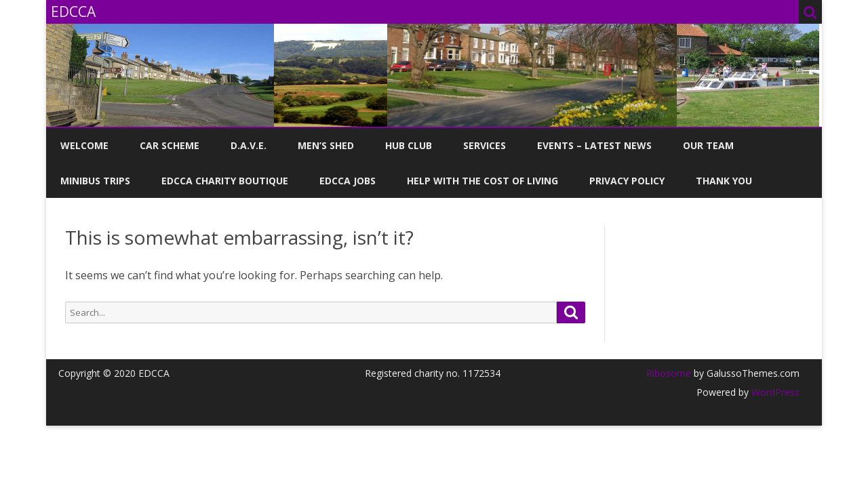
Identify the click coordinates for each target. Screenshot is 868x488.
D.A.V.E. (249, 145)
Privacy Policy (627, 181)
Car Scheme (170, 145)
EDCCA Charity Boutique (225, 181)
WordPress (774, 392)
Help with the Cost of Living (482, 181)
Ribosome (669, 373)
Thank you (724, 181)
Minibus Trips (95, 181)
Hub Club (409, 145)
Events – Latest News (594, 145)
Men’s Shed (326, 145)
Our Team (708, 145)
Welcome (84, 145)
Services (485, 145)
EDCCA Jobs (348, 181)
